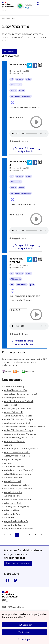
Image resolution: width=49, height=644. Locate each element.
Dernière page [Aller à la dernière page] (42, 535)
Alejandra (9, 518)
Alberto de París (12, 514)
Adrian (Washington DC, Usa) (19, 438)
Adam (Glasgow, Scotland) (17, 408)
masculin (19, 79)
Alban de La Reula (13, 503)
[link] (10, 535)
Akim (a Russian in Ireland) (17, 485)
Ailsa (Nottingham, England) (18, 474)
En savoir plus (25, 639)
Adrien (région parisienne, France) (21, 448)
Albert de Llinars (12, 510)
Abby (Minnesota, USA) (16, 390)
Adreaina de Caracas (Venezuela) (21, 434)
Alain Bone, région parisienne (19, 488)
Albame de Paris (12, 496)
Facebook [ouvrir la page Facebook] (7, 580)
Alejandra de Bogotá (14, 525)
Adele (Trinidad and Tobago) (18, 419)
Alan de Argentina (13, 492)
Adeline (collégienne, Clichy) (18, 423)
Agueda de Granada (14, 467)
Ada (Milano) (10, 405)
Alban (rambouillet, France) (18, 499)
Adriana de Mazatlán (15, 441)
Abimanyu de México (15, 397)
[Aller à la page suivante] (36, 535)
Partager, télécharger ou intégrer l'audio (23, 150)
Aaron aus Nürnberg (14, 387)
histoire (13, 91)
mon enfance (22, 285)
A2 (12, 79)
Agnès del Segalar (13, 459)
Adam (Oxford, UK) (14, 412)
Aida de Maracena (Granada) (19, 470)
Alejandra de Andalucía (16, 521)
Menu (45, 4)
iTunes (7, 371)
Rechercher (38, 4)
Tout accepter (24, 625)
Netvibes (28, 371)
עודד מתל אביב (18, 74)
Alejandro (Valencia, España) (18, 528)
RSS (17, 371)
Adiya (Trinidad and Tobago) (18, 430)
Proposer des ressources (18, 563)
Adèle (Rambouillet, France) (18, 416)
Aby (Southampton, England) (19, 401)
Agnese (8, 463)
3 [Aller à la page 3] (29, 535)
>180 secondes (16, 85)
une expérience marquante (21, 96)
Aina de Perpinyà (13, 481)
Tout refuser (24, 632)
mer (12, 285)
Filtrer (11, 52)
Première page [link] (4, 535)
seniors (28, 79)
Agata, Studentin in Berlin (17, 456)
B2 (12, 273)
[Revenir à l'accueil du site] (10, 597)
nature (22, 91)
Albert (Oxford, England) (16, 507)
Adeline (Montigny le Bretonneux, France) (25, 427)
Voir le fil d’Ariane (9, 19)
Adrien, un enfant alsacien (17, 452)
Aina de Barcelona (13, 478)
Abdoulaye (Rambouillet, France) (21, 394)
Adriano (8, 445)
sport (32, 285)
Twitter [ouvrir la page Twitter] (16, 580)
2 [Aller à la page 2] (23, 535)
